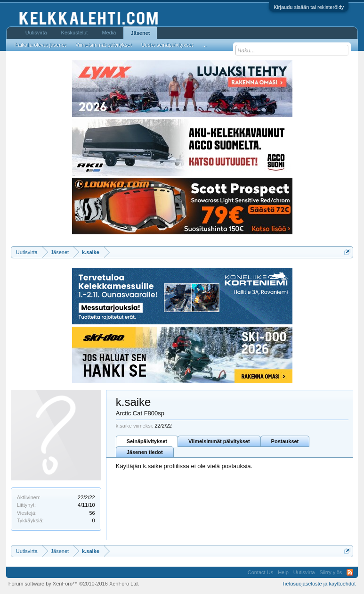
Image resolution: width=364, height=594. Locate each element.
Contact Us (260, 572)
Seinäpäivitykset (147, 441)
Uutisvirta (36, 33)
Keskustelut (75, 33)
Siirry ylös (331, 572)
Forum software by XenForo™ (74, 584)
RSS (350, 572)
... (205, 45)
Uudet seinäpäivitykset (167, 45)
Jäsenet (140, 33)
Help (283, 572)
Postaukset (285, 441)
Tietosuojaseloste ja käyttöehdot (319, 584)
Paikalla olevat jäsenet (40, 45)
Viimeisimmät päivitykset (219, 441)
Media (109, 33)
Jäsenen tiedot (145, 452)
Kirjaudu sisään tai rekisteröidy (309, 7)
